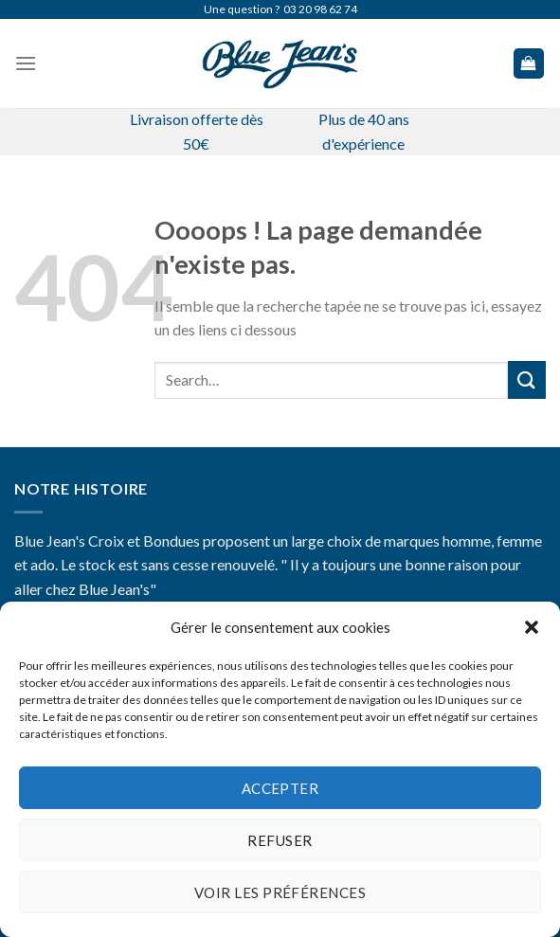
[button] (532, 627)
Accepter (280, 788)
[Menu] (26, 63)
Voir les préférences (280, 892)
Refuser (280, 840)
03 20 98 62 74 (320, 9)
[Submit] (527, 379)
